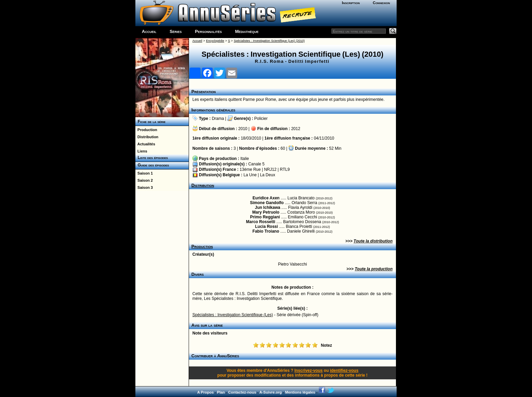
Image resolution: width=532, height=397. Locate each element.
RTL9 (285, 169)
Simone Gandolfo (267, 203)
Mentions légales (300, 392)
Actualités (145, 144)
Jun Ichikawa (268, 207)
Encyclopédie (215, 41)
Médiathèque (247, 31)
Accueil (149, 31)
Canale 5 (256, 164)
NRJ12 (270, 169)
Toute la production (374, 269)
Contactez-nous (242, 392)
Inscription (351, 3)
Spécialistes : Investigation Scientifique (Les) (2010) (269, 41)
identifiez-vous (344, 371)
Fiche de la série (150, 122)
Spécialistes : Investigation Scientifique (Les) (233, 315)
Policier (261, 119)
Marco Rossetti (261, 222)
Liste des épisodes (152, 158)
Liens (141, 151)
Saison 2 (144, 180)
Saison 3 (144, 187)
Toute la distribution (373, 241)
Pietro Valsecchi (292, 264)
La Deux (268, 175)
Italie (244, 159)
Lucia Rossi (267, 227)
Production (146, 130)
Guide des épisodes (152, 165)
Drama (218, 119)
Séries (176, 31)
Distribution (147, 137)
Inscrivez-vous (309, 371)
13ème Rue (250, 169)
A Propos (205, 392)
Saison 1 (144, 173)
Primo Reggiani (265, 217)
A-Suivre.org (270, 392)
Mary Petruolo (266, 212)
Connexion (382, 3)
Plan (221, 392)
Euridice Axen (266, 198)
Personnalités (208, 31)
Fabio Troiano (266, 231)
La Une (250, 175)
